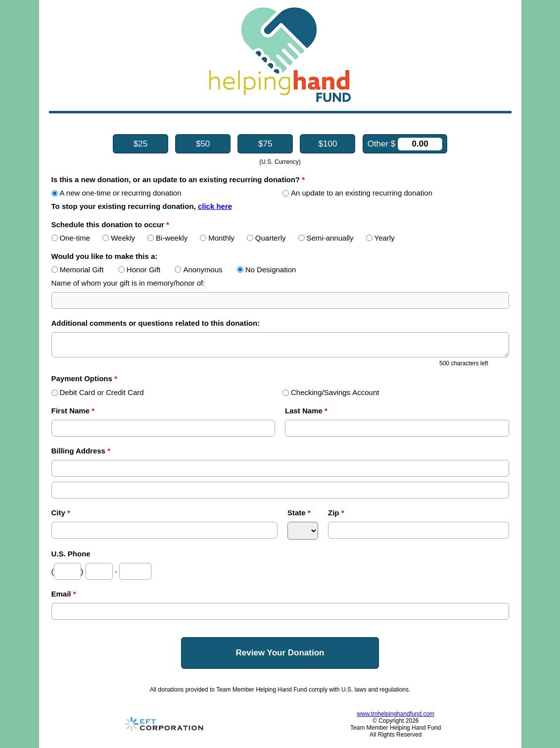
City (61, 513)
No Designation (267, 270)
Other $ (405, 144)
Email (64, 594)
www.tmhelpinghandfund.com (396, 714)
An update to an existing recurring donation (357, 193)
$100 (328, 144)
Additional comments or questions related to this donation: (156, 323)
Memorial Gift (78, 270)
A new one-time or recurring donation (117, 193)
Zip (336, 513)
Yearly (380, 238)
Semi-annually (326, 238)
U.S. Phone (71, 554)
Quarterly (266, 238)
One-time (71, 238)
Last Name (306, 411)
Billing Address (81, 451)
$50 (203, 144)
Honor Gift (139, 270)
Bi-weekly (167, 238)
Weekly (119, 238)
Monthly (217, 238)
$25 (140, 144)
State (299, 513)
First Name (73, 411)
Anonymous (198, 270)
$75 (265, 144)
